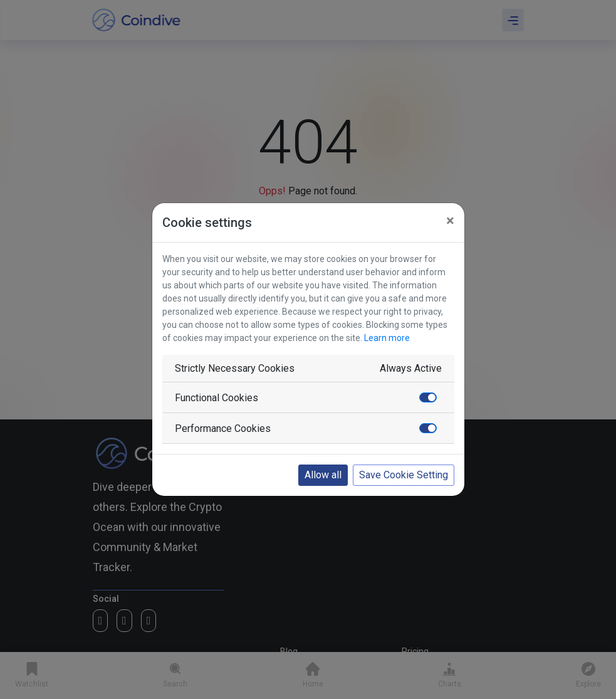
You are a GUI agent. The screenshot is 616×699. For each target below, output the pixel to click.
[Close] (450, 221)
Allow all (323, 475)
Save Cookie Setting (404, 475)
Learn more (387, 338)
